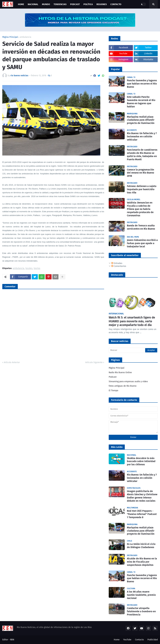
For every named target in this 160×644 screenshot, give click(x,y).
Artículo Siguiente (94, 362)
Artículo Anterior (12, 362)
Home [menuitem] (21, 4)
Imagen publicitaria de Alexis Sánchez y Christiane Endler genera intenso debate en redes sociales (142, 496)
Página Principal (10, 37)
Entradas (117, 263)
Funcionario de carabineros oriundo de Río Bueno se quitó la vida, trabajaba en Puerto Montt (142, 155)
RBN (12, 640)
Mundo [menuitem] (46, 4)
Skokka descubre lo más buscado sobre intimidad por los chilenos (141, 461)
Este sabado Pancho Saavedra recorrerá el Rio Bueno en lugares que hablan (141, 102)
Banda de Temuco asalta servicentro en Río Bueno (141, 227)
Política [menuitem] (88, 4)
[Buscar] (133, 350)
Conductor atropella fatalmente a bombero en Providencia (141, 611)
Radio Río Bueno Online (120, 372)
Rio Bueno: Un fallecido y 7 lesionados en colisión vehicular (142, 136)
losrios (37, 268)
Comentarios (119, 266)
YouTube (127, 640)
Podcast (113, 377)
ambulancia (25, 37)
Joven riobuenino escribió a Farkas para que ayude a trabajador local (142, 243)
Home (117, 640)
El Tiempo (113, 391)
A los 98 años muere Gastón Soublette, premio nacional (141, 595)
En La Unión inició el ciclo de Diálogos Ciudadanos (141, 546)
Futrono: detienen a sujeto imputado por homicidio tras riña (142, 189)
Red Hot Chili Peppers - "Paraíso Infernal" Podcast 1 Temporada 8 (142, 514)
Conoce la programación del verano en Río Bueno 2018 (140, 173)
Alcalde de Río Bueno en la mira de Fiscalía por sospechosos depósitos (142, 562)
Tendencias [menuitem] (60, 4)
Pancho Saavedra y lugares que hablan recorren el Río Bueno (142, 84)
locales (29, 268)
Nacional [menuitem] (33, 4)
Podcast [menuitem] (75, 4)
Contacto (139, 640)
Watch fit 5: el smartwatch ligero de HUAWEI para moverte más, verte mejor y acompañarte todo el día (132, 321)
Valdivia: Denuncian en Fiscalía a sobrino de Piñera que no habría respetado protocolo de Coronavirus (140, 209)
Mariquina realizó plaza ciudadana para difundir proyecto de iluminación (141, 120)
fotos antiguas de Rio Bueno (123, 386)
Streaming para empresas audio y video (128, 381)
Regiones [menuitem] (102, 4)
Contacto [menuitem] (116, 4)
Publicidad (153, 640)
